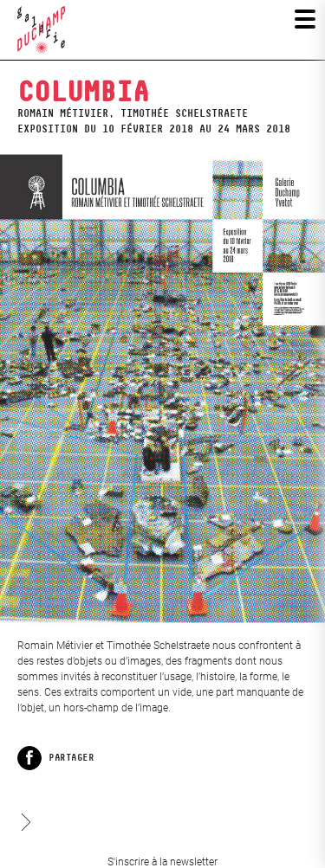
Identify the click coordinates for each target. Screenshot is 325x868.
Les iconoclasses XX (25, 806)
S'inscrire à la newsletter (162, 862)
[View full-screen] (162, 389)
